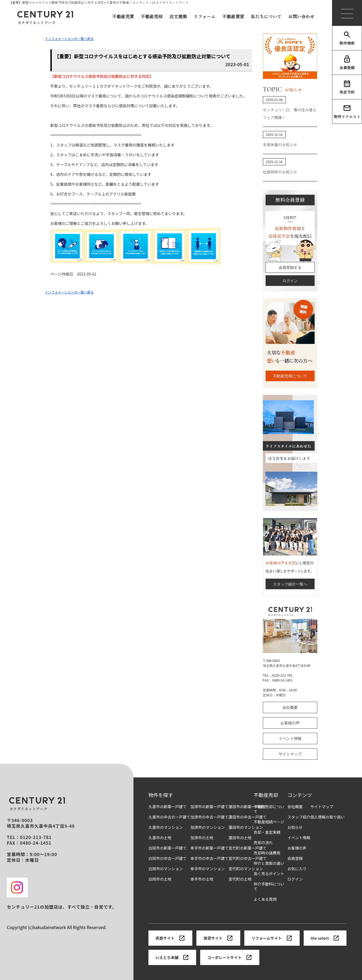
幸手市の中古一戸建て (209, 858)
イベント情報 (290, 738)
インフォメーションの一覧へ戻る (69, 39)
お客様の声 (290, 723)
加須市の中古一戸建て (209, 817)
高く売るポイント (269, 874)
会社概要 (290, 707)
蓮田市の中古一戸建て (248, 817)
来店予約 (347, 87)
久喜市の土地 (160, 838)
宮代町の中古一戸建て (248, 858)
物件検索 (347, 38)
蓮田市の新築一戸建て (248, 807)
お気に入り (297, 869)
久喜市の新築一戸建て (168, 807)
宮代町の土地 (240, 879)
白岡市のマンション (166, 869)
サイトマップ (290, 754)
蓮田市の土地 (240, 838)
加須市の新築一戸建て (209, 807)
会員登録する (290, 267)
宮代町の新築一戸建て (248, 848)
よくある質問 (265, 899)
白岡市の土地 (160, 879)
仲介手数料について (269, 886)
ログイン (290, 281)
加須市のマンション (208, 827)
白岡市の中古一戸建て (168, 858)
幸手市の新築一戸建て (209, 848)
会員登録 (347, 63)
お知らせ (295, 827)
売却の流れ (263, 843)
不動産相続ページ (269, 822)
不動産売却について (290, 376)
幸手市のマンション (208, 869)
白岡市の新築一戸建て (168, 848)
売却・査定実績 (267, 832)
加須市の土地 (202, 838)
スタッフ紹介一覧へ (290, 584)
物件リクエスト (347, 112)
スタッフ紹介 (299, 817)
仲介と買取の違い (269, 863)
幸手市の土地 (202, 879)
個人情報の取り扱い (327, 817)
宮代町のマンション (246, 869)
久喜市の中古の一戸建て (169, 817)
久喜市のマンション (166, 827)
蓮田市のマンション (246, 827)
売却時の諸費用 (267, 853)
